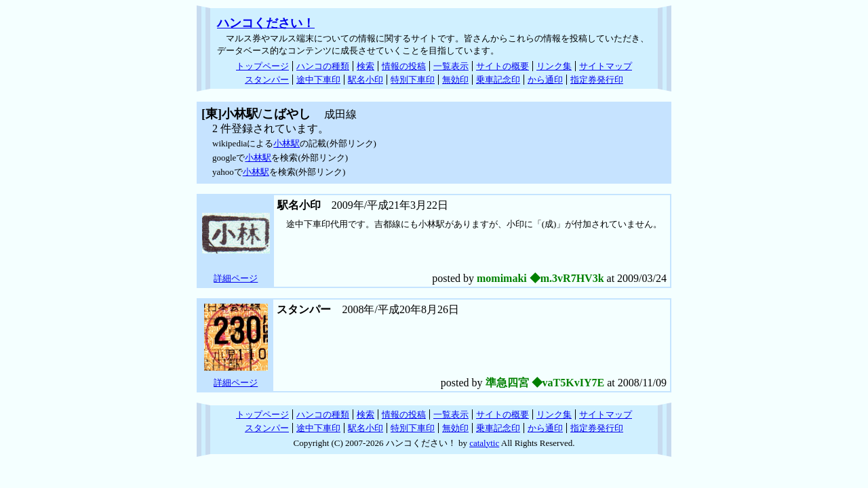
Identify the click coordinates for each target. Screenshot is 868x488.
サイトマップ (606, 66)
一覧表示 (451, 66)
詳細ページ (236, 278)
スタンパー (267, 80)
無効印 (455, 80)
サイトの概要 (502, 66)
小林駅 (287, 143)
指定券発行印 (597, 80)
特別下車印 (413, 80)
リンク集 (554, 66)
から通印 (545, 80)
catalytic (484, 443)
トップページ (262, 66)
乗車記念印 (498, 80)
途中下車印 (318, 80)
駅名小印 (366, 80)
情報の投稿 (404, 66)
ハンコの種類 (323, 66)
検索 (366, 66)
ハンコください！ (266, 23)
